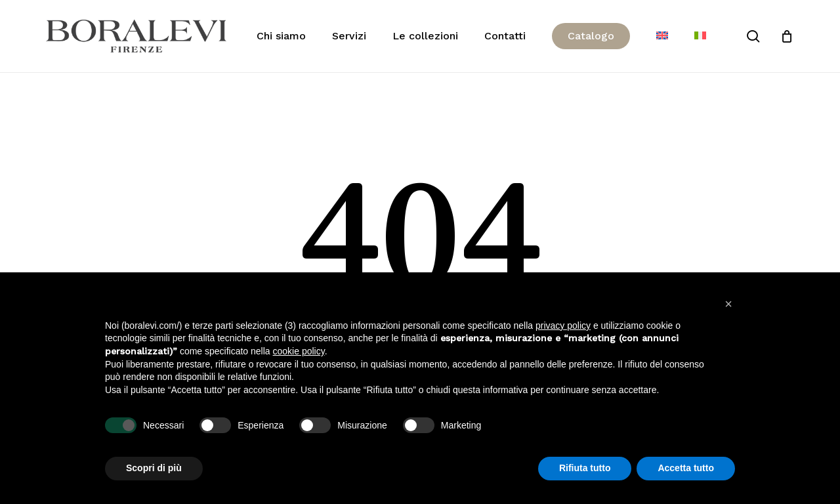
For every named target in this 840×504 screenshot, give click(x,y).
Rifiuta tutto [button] (585, 468)
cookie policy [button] (299, 351)
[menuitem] (662, 36)
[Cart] (787, 36)
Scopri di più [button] (154, 468)
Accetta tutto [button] (686, 468)
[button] (728, 304)
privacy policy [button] (563, 325)
